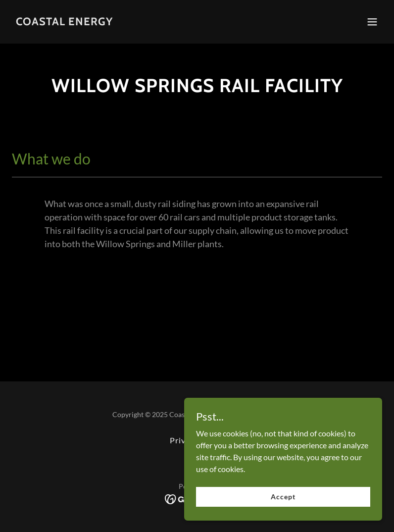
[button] (372, 22)
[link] (64, 22)
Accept (283, 497)
